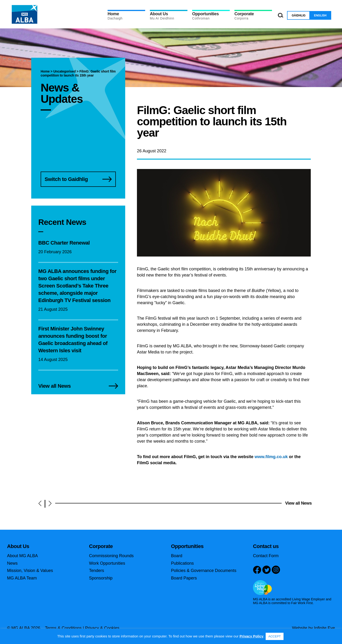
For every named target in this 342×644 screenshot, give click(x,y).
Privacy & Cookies (102, 628)
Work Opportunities (107, 563)
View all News (298, 503)
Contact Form (266, 556)
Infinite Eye (325, 628)
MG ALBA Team (22, 578)
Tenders (97, 571)
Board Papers (184, 578)
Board (177, 556)
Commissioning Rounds (111, 556)
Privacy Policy (252, 636)
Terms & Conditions (63, 628)
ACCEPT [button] (275, 636)
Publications (182, 563)
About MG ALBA (22, 556)
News (12, 563)
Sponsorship (101, 578)
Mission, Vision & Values (30, 571)
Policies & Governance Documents (204, 571)
